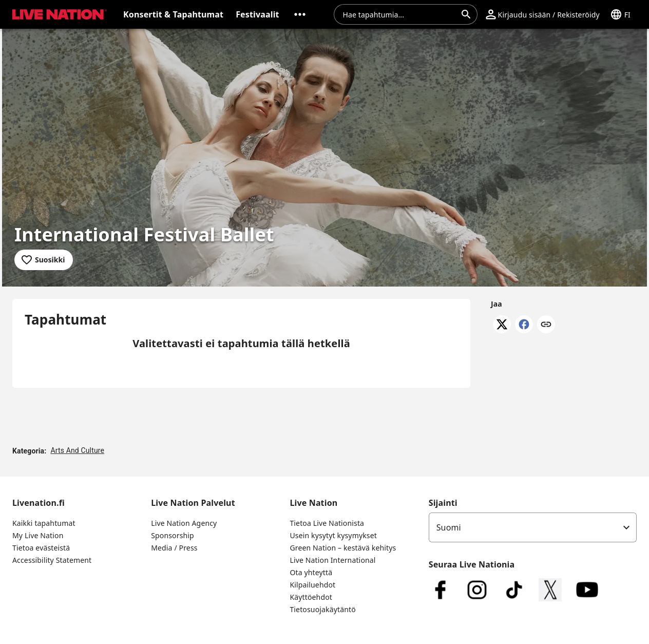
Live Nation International (332, 560)
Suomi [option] (449, 527)
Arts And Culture (77, 450)
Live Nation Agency (184, 523)
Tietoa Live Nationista (327, 523)
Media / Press (174, 548)
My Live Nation (38, 535)
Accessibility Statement (52, 560)
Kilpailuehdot (312, 585)
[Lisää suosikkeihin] (44, 260)
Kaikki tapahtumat (44, 523)
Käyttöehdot (311, 597)
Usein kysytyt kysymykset (333, 535)
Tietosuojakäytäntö (322, 609)
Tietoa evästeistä (41, 548)
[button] (300, 14)
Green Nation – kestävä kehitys (343, 548)
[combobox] (399, 14)
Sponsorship (173, 535)
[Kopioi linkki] (546, 325)
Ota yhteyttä (311, 572)
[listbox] (533, 527)
